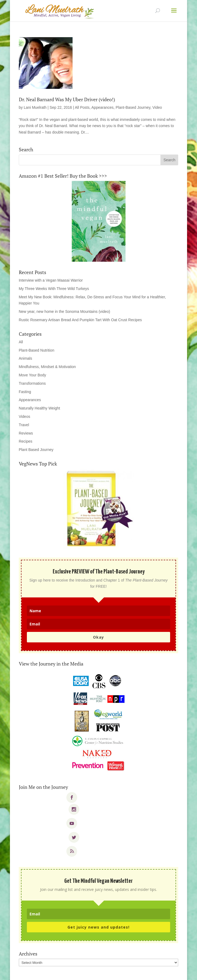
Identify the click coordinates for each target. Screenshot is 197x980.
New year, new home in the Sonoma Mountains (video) (65, 311)
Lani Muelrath (35, 107)
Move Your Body (33, 375)
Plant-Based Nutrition (37, 350)
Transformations (32, 383)
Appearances (103, 107)
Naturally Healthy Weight (40, 408)
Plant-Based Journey (133, 107)
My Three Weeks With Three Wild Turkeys (54, 289)
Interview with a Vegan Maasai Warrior (51, 280)
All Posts (82, 107)
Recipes (26, 441)
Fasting (25, 392)
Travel (24, 425)
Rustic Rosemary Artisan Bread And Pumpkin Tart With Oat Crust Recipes (80, 320)
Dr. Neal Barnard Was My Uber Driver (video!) (67, 99)
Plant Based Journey (36, 450)
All (21, 342)
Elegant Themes (87, 972)
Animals (26, 358)
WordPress (136, 972)
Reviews (26, 433)
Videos (25, 416)
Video (157, 107)
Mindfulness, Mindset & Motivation (47, 367)
